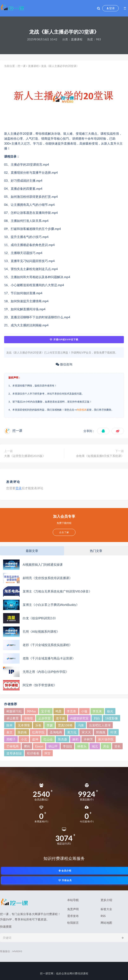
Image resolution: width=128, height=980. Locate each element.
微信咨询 (64, 364)
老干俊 (60, 718)
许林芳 (88, 739)
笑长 (117, 746)
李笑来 (97, 711)
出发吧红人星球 (100, 725)
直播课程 (77, 39)
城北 (95, 746)
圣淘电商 (56, 732)
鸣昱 (59, 711)
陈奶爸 (22, 732)
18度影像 (112, 718)
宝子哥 (46, 711)
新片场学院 (106, 739)
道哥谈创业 (14, 753)
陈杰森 (63, 739)
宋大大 (86, 732)
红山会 (48, 739)
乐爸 (38, 725)
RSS (103, 916)
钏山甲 (53, 746)
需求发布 (73, 916)
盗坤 (35, 739)
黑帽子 (11, 739)
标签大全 (106, 909)
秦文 (9, 732)
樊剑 (27, 746)
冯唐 (81, 725)
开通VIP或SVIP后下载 (64, 340)
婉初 (75, 739)
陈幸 (9, 725)
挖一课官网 (47, 973)
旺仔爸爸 (33, 753)
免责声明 (73, 909)
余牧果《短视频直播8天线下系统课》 (100, 456)
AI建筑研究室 (79, 718)
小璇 (84, 711)
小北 (24, 739)
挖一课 (22, 66)
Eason (39, 746)
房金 (106, 746)
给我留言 (73, 923)
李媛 (50, 725)
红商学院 (38, 732)
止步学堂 (45, 718)
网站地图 (106, 923)
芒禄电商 (13, 746)
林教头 (82, 746)
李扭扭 (68, 746)
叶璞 (114, 732)
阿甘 (48, 753)
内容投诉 (82, 410)
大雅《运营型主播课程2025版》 (25, 456)
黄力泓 (72, 732)
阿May (32, 711)
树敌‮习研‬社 (14, 711)
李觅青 (71, 711)
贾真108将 (65, 725)
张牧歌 (29, 718)
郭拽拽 (101, 732)
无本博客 (24, 725)
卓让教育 (13, 718)
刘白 (97, 718)
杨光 (110, 711)
